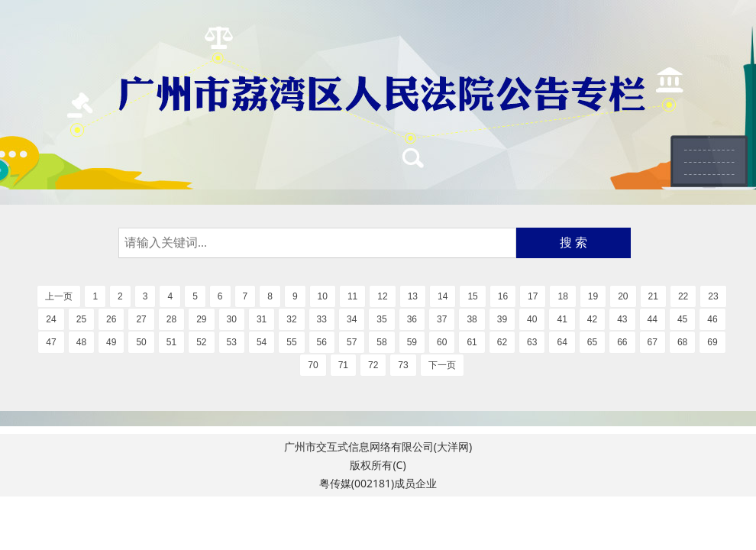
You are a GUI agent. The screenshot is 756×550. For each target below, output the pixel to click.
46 (712, 319)
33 (322, 319)
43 (622, 319)
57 (352, 342)
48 (81, 342)
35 (381, 319)
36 (412, 319)
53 (232, 342)
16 (503, 296)
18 (562, 296)
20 (623, 296)
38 (472, 319)
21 (653, 296)
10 (323, 296)
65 (592, 342)
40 (532, 319)
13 (413, 296)
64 (562, 342)
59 (412, 342)
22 (683, 296)
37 (442, 319)
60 (442, 342)
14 (443, 296)
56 (322, 342)
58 (381, 342)
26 (111, 319)
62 (502, 342)
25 (81, 319)
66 (622, 342)
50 (141, 342)
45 (682, 319)
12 (382, 296)
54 (262, 342)
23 (713, 296)
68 (682, 342)
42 (592, 319)
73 (403, 365)
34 (352, 319)
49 (111, 342)
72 (373, 365)
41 (562, 319)
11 (352, 296)
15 (472, 296)
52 (201, 342)
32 (291, 319)
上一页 (59, 296)
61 (472, 342)
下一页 (442, 365)
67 (653, 342)
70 (313, 365)
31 (262, 319)
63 (532, 342)
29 (201, 319)
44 (653, 319)
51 (171, 342)
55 (291, 342)
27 (141, 319)
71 (343, 365)
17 (533, 296)
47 (51, 342)
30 (232, 319)
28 (171, 319)
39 (502, 319)
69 (712, 342)
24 (51, 319)
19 (593, 296)
